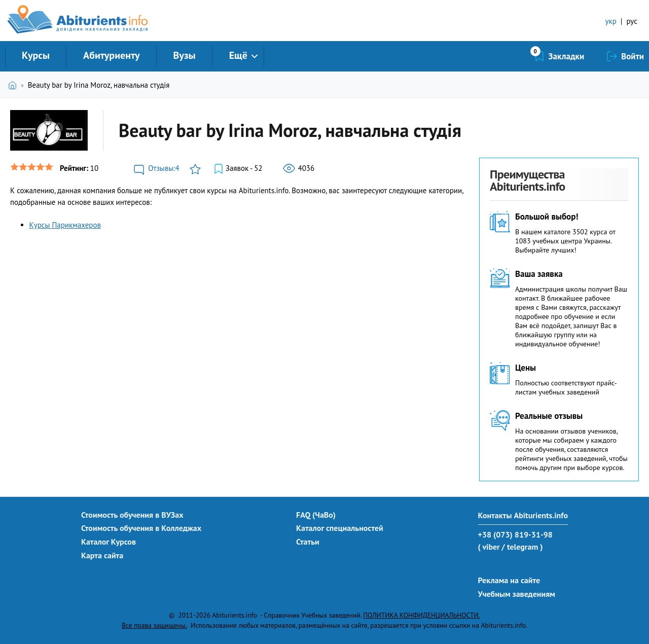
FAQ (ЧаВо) (316, 515)
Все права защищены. (154, 625)
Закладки (567, 56)
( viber (489, 547)
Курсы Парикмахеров (65, 225)
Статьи (308, 542)
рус (632, 21)
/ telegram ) (522, 547)
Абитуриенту (112, 55)
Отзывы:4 (164, 168)
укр (611, 21)
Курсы (36, 55)
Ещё (238, 55)
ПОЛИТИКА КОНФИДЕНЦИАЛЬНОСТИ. (421, 615)
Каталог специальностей (340, 528)
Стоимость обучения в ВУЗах (132, 515)
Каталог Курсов (109, 542)
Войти (633, 56)
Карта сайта (102, 555)
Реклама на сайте (509, 580)
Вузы (185, 55)
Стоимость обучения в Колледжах (141, 528)
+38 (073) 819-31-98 (515, 534)
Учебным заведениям (517, 594)
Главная (14, 85)
